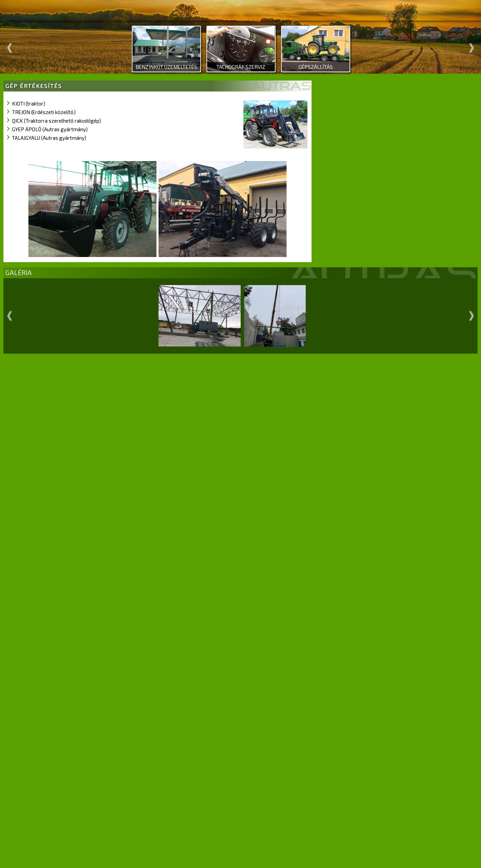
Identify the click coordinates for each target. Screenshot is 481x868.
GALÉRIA (19, 273)
